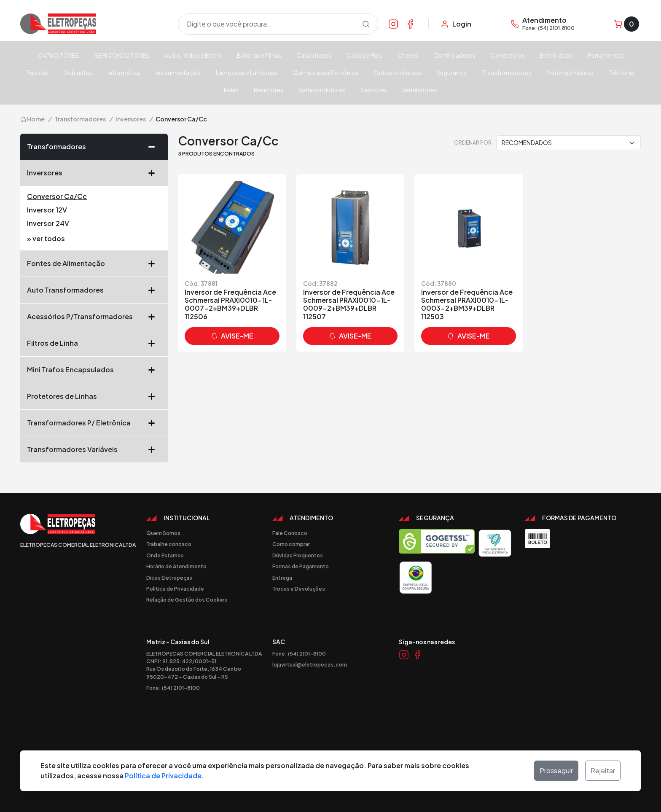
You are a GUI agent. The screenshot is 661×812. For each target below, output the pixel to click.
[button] (155, 147)
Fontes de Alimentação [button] (94, 263)
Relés (231, 90)
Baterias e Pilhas (259, 55)
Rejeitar (603, 770)
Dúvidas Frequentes (298, 555)
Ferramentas (606, 55)
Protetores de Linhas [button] (94, 396)
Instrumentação (178, 73)
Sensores (374, 90)
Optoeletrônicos (397, 73)
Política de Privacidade (163, 776)
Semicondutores (322, 90)
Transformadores (506, 73)
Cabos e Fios (364, 55)
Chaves (408, 55)
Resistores (269, 90)
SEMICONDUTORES (122, 55)
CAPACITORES (59, 55)
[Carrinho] (626, 24)
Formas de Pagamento (301, 566)
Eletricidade (556, 55)
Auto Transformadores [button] (94, 290)
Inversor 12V (47, 210)
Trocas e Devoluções (299, 589)
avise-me (232, 336)
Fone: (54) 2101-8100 (173, 688)
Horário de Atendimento (176, 566)
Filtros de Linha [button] (94, 343)
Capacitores (314, 55)
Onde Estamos (165, 555)
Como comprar (291, 544)
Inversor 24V (48, 223)
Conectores (508, 55)
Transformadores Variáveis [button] (94, 449)
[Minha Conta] (456, 24)
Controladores (454, 55)
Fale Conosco (290, 533)
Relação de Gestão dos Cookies (187, 600)
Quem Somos (163, 533)
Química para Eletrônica (325, 73)
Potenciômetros (570, 73)
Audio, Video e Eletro (193, 55)
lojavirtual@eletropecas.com (310, 664)
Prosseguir (556, 770)
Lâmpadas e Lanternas (247, 73)
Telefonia (621, 73)
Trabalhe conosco (169, 544)
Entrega (282, 578)
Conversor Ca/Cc (57, 196)
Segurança (451, 73)
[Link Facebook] (410, 24)
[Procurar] (366, 24)
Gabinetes (78, 73)
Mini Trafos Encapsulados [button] (94, 370)
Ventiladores (420, 90)
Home (32, 119)
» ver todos (46, 238)
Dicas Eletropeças (169, 578)
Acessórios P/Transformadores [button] (94, 317)
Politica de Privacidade (175, 589)
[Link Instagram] (393, 24)
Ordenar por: (473, 143)
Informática (124, 73)
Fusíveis (37, 73)
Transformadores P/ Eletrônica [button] (94, 423)
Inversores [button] (94, 173)
